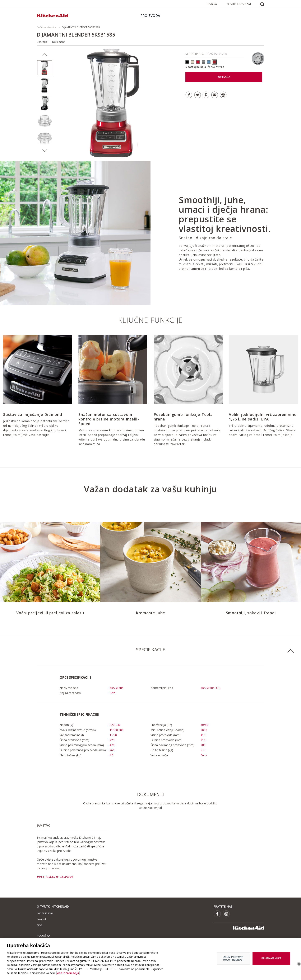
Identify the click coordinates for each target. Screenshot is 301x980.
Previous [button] (45, 55)
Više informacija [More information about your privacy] (68, 974)
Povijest (41, 919)
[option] (45, 68)
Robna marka (45, 913)
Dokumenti (59, 42)
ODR (40, 925)
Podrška (212, 4)
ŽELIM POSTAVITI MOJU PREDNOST (233, 960)
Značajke (42, 42)
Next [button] (45, 151)
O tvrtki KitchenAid (239, 4)
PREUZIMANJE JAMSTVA (55, 877)
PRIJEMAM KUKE (271, 960)
